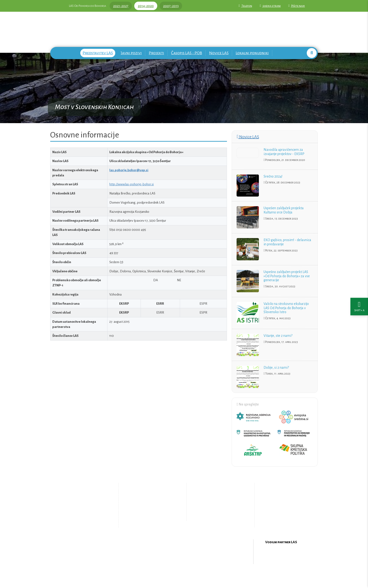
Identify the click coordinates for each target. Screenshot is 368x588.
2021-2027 (121, 6)
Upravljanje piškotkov (216, 516)
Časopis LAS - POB (187, 53)
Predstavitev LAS (98, 53)
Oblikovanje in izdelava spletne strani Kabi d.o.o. (184, 576)
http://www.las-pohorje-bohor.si (132, 184)
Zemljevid (145, 519)
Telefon (245, 6)
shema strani (270, 6)
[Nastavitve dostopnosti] (359, 294)
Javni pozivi (131, 53)
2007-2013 (171, 6)
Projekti (156, 53)
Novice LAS (219, 53)
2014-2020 (146, 6)
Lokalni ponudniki (252, 53)
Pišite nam (297, 6)
